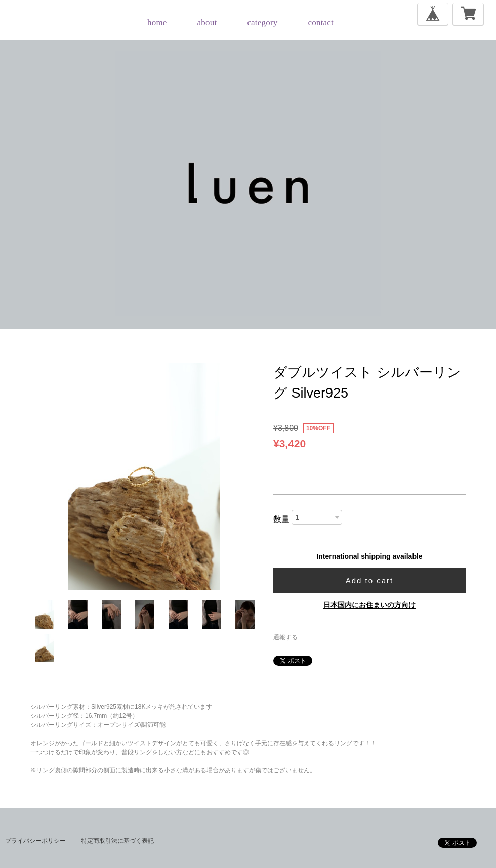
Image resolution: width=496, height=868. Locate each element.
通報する (285, 637)
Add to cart (370, 580)
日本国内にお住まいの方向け (369, 605)
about (207, 23)
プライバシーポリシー (35, 841)
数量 (281, 519)
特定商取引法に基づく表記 (117, 841)
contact (321, 23)
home (157, 23)
